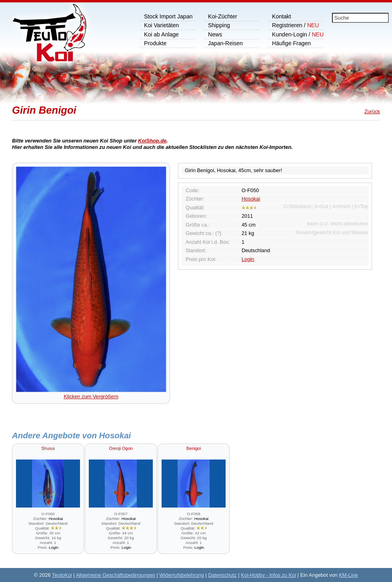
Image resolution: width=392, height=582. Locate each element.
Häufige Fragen (291, 43)
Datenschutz (222, 575)
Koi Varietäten (161, 25)
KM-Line (348, 575)
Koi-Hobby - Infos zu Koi (268, 575)
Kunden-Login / (298, 34)
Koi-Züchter (223, 16)
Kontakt (282, 16)
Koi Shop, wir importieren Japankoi (45, 38)
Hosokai (251, 199)
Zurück (372, 111)
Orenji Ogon (121, 448)
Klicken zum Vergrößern (91, 393)
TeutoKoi (62, 575)
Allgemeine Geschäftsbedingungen (115, 575)
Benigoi (194, 448)
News (215, 34)
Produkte (155, 43)
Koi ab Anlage (161, 34)
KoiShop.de (152, 141)
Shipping (219, 25)
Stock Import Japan (168, 16)
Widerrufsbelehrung (182, 575)
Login (248, 259)
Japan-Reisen (225, 43)
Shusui (48, 448)
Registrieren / (295, 25)
